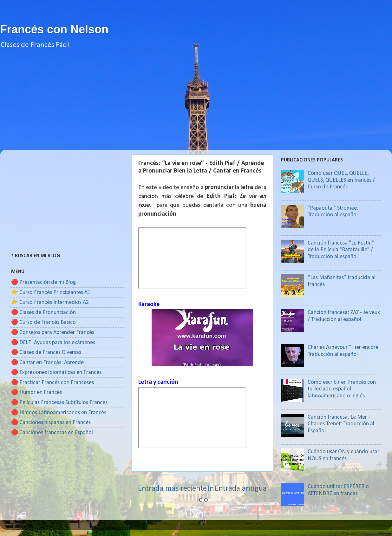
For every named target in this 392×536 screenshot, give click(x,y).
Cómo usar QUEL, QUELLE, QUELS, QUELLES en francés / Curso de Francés (341, 180)
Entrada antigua (241, 489)
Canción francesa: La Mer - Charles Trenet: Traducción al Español (341, 424)
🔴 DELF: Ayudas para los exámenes (53, 343)
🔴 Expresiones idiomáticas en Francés (56, 373)
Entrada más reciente (172, 489)
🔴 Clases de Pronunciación (43, 313)
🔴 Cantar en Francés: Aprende (47, 363)
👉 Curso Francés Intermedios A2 (50, 302)
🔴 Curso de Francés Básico (43, 322)
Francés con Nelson (54, 29)
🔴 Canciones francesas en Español (52, 433)
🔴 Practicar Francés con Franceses (52, 383)
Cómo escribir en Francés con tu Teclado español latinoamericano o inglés (342, 389)
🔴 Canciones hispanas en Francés (51, 423)
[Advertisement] (196, 105)
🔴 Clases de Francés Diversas (46, 353)
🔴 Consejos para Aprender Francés (53, 333)
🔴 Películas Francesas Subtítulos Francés (59, 403)
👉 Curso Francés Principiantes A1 (51, 293)
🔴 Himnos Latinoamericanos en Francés (59, 413)
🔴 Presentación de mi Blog (43, 282)
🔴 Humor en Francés (36, 392)
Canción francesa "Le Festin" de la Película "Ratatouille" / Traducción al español (341, 250)
